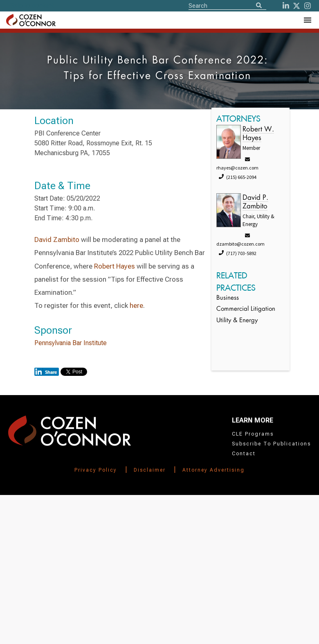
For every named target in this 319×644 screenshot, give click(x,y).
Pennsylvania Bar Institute (71, 343)
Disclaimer (150, 470)
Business (228, 298)
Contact (244, 454)
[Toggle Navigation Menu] (307, 20)
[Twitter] (297, 6)
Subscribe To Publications (271, 444)
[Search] (259, 6)
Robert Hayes (115, 266)
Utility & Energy (237, 321)
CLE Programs (253, 434)
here (136, 305)
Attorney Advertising (213, 470)
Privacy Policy (96, 470)
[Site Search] (227, 5)
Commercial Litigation (246, 309)
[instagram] (308, 6)
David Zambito (57, 240)
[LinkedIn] (286, 6)
